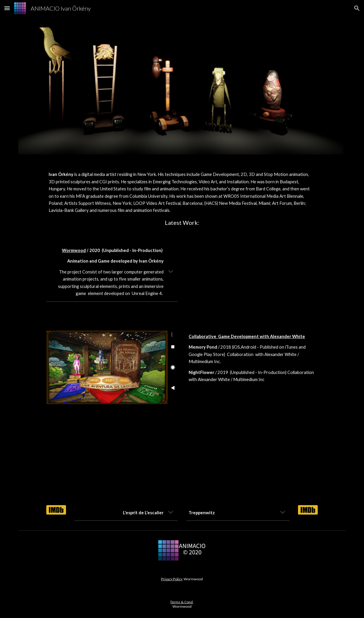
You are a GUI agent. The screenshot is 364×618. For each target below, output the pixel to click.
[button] (7, 8)
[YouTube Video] (112, 454)
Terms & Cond (181, 602)
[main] (182, 199)
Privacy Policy (172, 579)
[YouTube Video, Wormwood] (252, 280)
